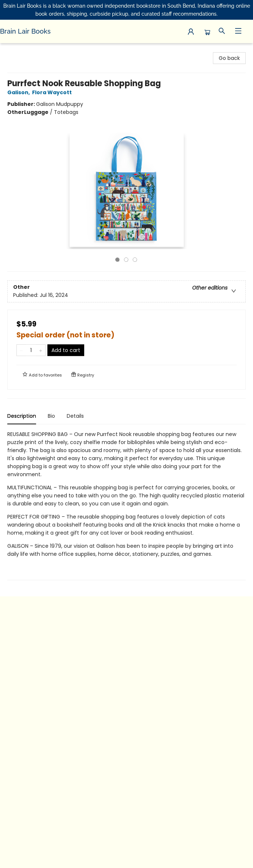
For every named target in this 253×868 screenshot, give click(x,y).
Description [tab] (22, 416)
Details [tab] (75, 416)
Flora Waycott (53, 92)
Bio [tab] (51, 416)
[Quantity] (31, 350)
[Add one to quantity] (41, 350)
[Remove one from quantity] (21, 350)
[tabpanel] (126, 505)
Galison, (20, 92)
